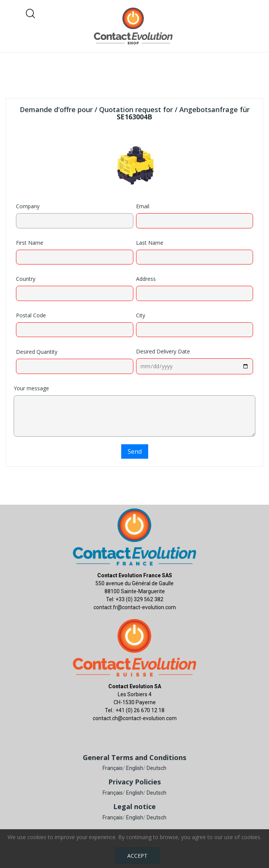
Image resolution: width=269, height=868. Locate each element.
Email (143, 206)
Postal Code (31, 315)
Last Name (150, 243)
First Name (30, 243)
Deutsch (157, 768)
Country (26, 279)
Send (135, 451)
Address (146, 279)
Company (28, 206)
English (135, 768)
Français (113, 768)
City (141, 315)
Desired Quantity (37, 352)
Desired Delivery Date (163, 351)
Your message (31, 388)
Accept (137, 856)
